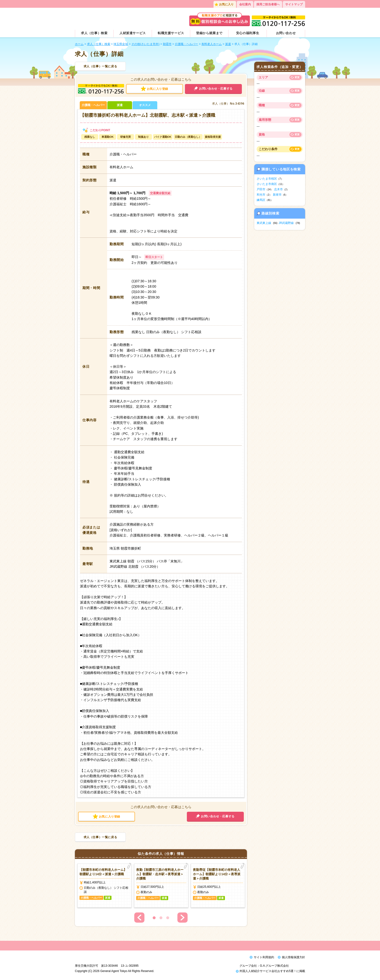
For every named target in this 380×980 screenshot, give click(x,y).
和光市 (261, 195)
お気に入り (226, 4)
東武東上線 (264, 223)
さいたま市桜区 (267, 179)
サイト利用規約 (264, 957)
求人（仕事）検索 (94, 33)
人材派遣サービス (133, 33)
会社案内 (245, 4)
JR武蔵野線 (286, 223)
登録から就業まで (209, 33)
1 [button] (154, 918)
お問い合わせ (286, 33)
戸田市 (261, 189)
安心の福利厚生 (248, 33)
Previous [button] (139, 918)
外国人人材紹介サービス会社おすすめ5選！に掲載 (270, 972)
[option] (104, 886)
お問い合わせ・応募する (216, 89)
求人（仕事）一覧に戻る (100, 66)
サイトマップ (294, 4)
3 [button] (168, 918)
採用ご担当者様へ (268, 4)
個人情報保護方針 (293, 957)
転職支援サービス (171, 33)
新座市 (277, 195)
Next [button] (182, 918)
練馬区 (261, 200)
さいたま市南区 (267, 184)
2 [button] (161, 918)
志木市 (278, 189)
